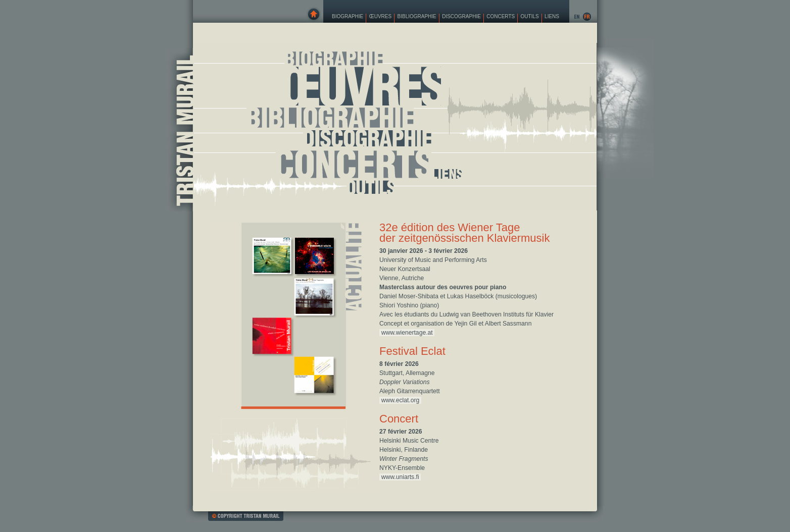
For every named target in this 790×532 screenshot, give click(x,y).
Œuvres (380, 16)
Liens (552, 16)
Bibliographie (417, 16)
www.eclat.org (401, 400)
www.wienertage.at (407, 333)
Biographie (348, 16)
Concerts (501, 16)
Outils (530, 16)
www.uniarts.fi (400, 477)
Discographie (461, 16)
